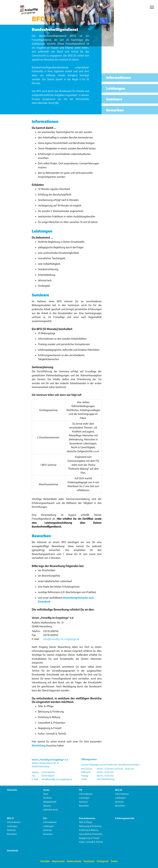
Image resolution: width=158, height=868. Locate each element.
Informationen (45, 121)
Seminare (40, 295)
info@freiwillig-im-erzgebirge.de (61, 639)
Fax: (34, 635)
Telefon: (36, 631)
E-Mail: (36, 639)
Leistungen (42, 231)
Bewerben (41, 536)
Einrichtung (39, 745)
